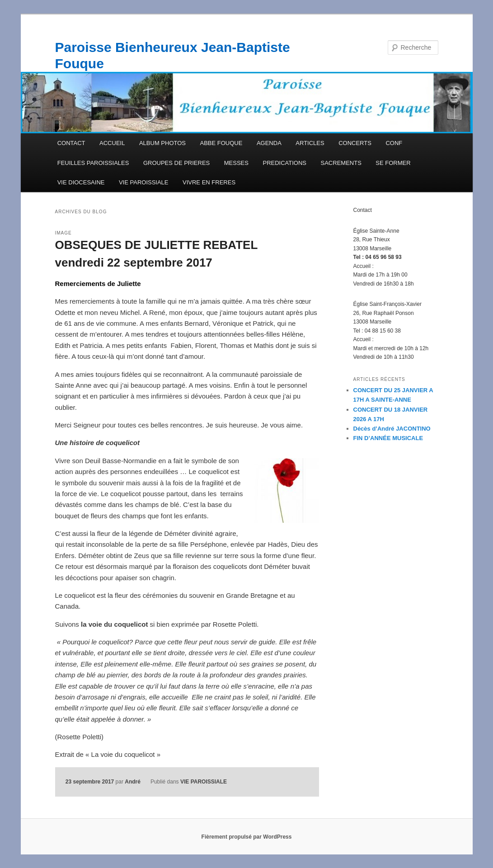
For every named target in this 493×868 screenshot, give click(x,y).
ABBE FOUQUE (221, 143)
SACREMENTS (341, 163)
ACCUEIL (112, 143)
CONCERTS (355, 143)
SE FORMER (393, 163)
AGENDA (269, 143)
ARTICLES (310, 143)
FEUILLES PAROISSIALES (93, 163)
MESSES (236, 163)
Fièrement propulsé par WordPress (247, 837)
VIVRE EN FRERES (209, 182)
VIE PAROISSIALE (144, 182)
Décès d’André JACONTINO (392, 429)
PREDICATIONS (284, 163)
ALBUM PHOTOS (162, 143)
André (133, 782)
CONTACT (71, 143)
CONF (394, 143)
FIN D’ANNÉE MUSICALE (388, 438)
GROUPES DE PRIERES (176, 163)
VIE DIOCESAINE (81, 182)
